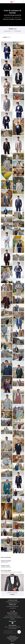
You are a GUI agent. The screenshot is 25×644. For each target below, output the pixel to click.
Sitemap (12, 641)
